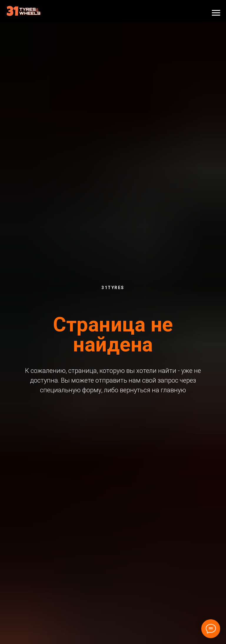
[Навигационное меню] (216, 13)
